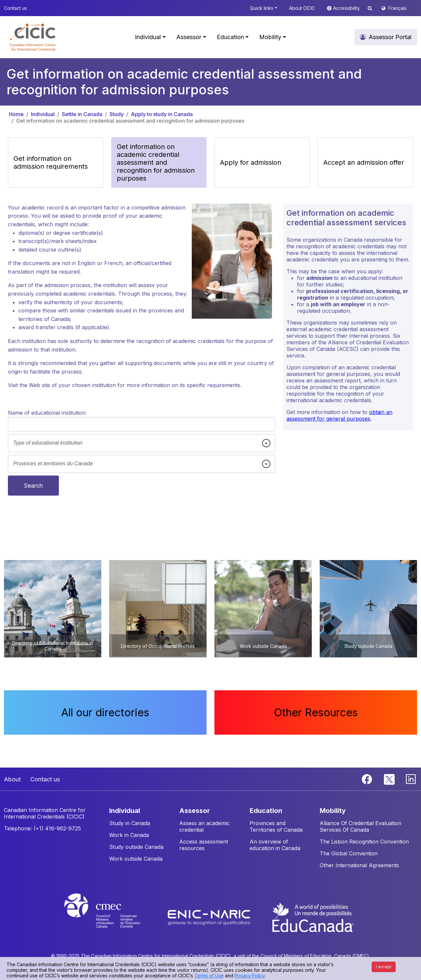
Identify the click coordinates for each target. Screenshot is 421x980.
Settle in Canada (82, 114)
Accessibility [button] (347, 8)
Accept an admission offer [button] (364, 162)
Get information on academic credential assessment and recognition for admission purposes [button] (156, 162)
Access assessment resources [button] (204, 845)
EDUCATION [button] (266, 811)
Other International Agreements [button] (359, 865)
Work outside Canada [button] (136, 859)
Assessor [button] (189, 37)
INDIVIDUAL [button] (125, 811)
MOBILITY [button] (333, 811)
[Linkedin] (411, 779)
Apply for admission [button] (251, 162)
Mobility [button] (270, 37)
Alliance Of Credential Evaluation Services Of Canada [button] (360, 826)
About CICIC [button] (302, 8)
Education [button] (230, 37)
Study (117, 114)
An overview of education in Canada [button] (275, 845)
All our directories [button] (105, 712)
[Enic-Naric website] (210, 917)
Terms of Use (209, 976)
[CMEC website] (111, 917)
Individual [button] (148, 37)
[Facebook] (368, 779)
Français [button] (397, 8)
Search (33, 486)
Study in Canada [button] (130, 823)
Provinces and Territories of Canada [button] (276, 826)
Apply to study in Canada (162, 114)
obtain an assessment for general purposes (339, 415)
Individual (43, 114)
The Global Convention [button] (349, 853)
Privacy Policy (250, 976)
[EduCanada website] (312, 917)
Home (16, 114)
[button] (33, 37)
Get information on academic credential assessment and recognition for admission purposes (130, 121)
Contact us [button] (15, 8)
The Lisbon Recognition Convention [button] (364, 842)
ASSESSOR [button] (195, 811)
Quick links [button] (262, 8)
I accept (384, 967)
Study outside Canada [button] (136, 847)
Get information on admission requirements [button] (51, 162)
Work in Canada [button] (129, 835)
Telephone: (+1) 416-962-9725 (42, 828)
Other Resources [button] (316, 712)
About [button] (12, 779)
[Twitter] (390, 779)
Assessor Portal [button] (390, 37)
